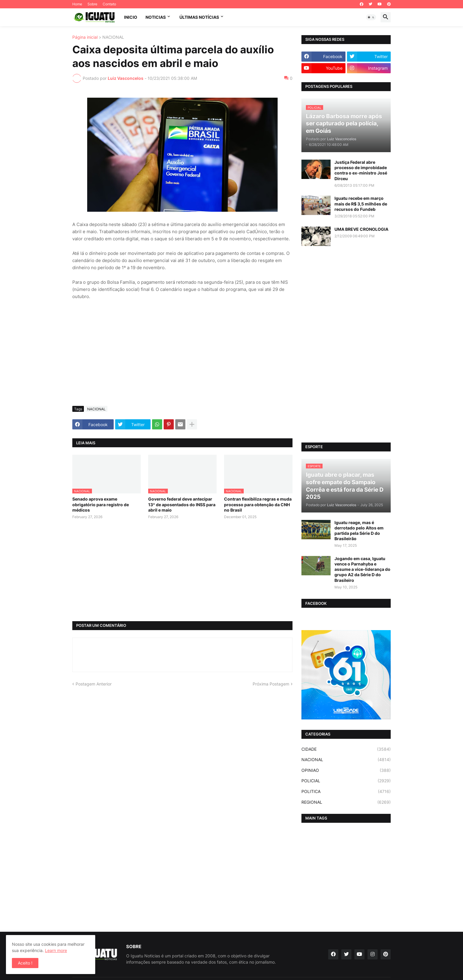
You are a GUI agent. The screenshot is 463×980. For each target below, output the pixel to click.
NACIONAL (113, 37)
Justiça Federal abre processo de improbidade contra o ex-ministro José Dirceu (361, 170)
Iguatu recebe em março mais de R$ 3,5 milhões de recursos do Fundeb (361, 204)
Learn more (56, 950)
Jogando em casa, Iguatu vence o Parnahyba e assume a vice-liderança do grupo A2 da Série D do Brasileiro (362, 569)
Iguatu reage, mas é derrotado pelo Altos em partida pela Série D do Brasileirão (359, 531)
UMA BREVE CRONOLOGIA (361, 229)
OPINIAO (346, 770)
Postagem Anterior (94, 684)
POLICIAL (346, 781)
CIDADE (346, 749)
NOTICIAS (156, 17)
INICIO (131, 17)
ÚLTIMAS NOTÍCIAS (199, 17)
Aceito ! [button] (25, 963)
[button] (371, 17)
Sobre (92, 4)
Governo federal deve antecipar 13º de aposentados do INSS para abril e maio (182, 504)
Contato (109, 4)
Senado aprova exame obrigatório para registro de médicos (101, 504)
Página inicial (85, 37)
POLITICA (346, 792)
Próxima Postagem (271, 684)
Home (77, 4)
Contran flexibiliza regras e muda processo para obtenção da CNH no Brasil (258, 504)
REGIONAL (346, 802)
